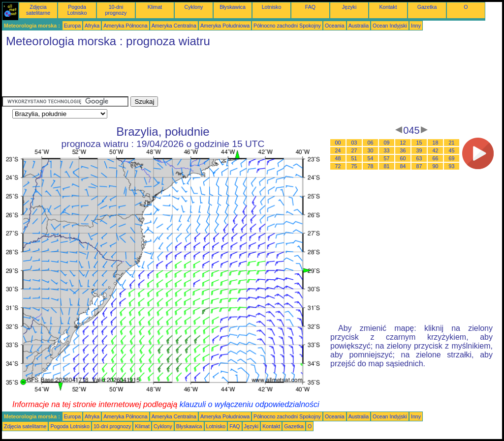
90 (436, 166)
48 (338, 158)
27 (354, 150)
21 (452, 143)
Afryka (92, 26)
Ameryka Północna (125, 26)
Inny (416, 26)
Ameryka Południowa (225, 26)
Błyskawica (233, 7)
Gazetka (427, 7)
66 (436, 158)
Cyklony (194, 7)
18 (436, 143)
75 (354, 166)
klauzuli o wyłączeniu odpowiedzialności (250, 404)
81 (387, 166)
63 (419, 158)
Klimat (155, 7)
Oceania (335, 26)
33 (387, 150)
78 (371, 166)
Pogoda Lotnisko (77, 10)
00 (338, 143)
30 (371, 150)
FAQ (310, 7)
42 (436, 150)
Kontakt (388, 7)
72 (338, 166)
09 (387, 143)
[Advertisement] (181, 74)
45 (452, 150)
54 (371, 158)
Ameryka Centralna (174, 26)
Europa (72, 26)
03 (354, 143)
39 (419, 150)
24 (338, 150)
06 (371, 143)
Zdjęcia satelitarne (38, 10)
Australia (359, 26)
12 (403, 143)
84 (403, 166)
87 (419, 166)
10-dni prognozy (116, 10)
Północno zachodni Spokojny (287, 26)
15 (419, 143)
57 (387, 158)
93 (452, 166)
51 (354, 158)
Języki (349, 7)
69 (452, 158)
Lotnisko (272, 7)
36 (403, 150)
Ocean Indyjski (390, 26)
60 (403, 158)
